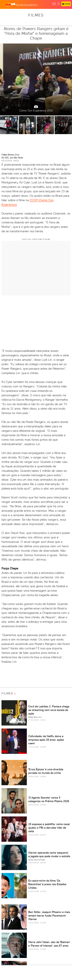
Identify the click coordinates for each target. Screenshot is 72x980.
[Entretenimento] (27, 5)
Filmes (36, 15)
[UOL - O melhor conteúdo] (11, 5)
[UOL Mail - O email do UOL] (54, 4)
